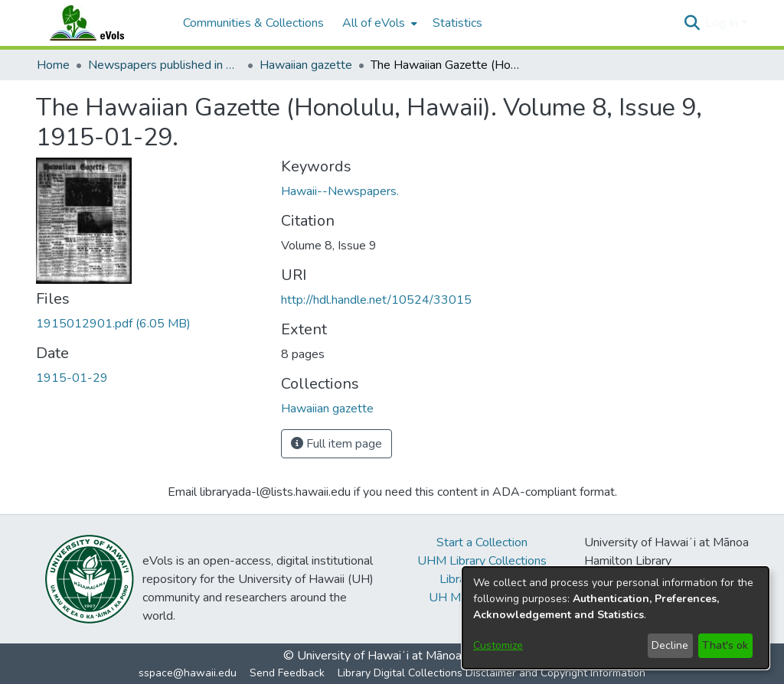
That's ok (725, 645)
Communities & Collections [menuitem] (253, 23)
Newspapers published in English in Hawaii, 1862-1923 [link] (165, 65)
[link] (113, 324)
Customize (498, 645)
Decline (670, 645)
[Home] (102, 23)
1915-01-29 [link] (72, 378)
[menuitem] (378, 23)
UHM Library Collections (482, 561)
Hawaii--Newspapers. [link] (340, 191)
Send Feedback (287, 673)
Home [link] (53, 65)
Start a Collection (482, 542)
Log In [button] (723, 23)
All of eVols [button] (374, 23)
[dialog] (616, 618)
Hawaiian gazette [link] (306, 65)
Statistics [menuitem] (457, 23)
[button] (692, 23)
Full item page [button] (336, 444)
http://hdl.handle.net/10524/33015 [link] (376, 300)
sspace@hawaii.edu (188, 673)
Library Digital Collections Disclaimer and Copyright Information (492, 673)
